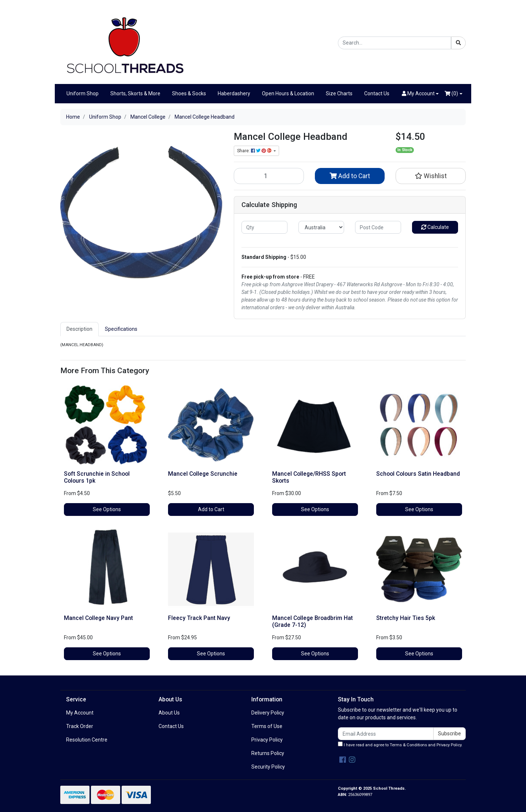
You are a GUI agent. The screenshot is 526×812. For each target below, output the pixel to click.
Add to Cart (350, 176)
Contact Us (377, 93)
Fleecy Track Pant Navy (199, 618)
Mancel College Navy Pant (98, 618)
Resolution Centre (87, 740)
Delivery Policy (268, 713)
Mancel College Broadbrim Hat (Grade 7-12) (312, 621)
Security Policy (268, 767)
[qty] (264, 227)
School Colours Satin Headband (418, 474)
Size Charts (339, 93)
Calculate (435, 227)
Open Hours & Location (288, 93)
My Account (80, 713)
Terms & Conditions (408, 745)
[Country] (321, 227)
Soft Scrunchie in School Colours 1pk (97, 477)
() (451, 93)
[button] (420, 94)
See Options (107, 509)
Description (79, 329)
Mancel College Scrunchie (203, 474)
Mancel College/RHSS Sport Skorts (309, 477)
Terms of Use (267, 726)
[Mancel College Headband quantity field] (269, 176)
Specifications (121, 329)
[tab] (79, 329)
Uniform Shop (83, 93)
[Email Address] (386, 734)
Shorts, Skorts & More (135, 93)
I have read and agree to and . (400, 744)
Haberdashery (234, 93)
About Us (169, 713)
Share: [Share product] (255, 151)
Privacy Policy (267, 740)
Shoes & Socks (189, 93)
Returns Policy (268, 753)
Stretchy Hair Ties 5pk (406, 618)
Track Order (80, 726)
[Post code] (378, 227)
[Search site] (458, 43)
